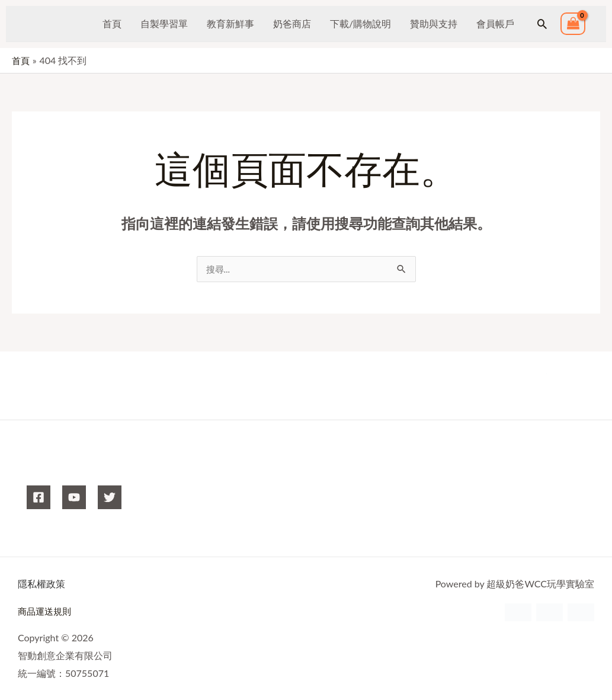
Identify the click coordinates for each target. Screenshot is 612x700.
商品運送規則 (46, 611)
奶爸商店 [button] (292, 23)
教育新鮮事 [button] (230, 23)
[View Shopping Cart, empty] (573, 24)
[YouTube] (74, 498)
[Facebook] (39, 498)
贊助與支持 (434, 23)
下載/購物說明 (361, 23)
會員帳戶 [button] (495, 23)
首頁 (112, 23)
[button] (542, 24)
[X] (110, 498)
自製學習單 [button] (164, 23)
